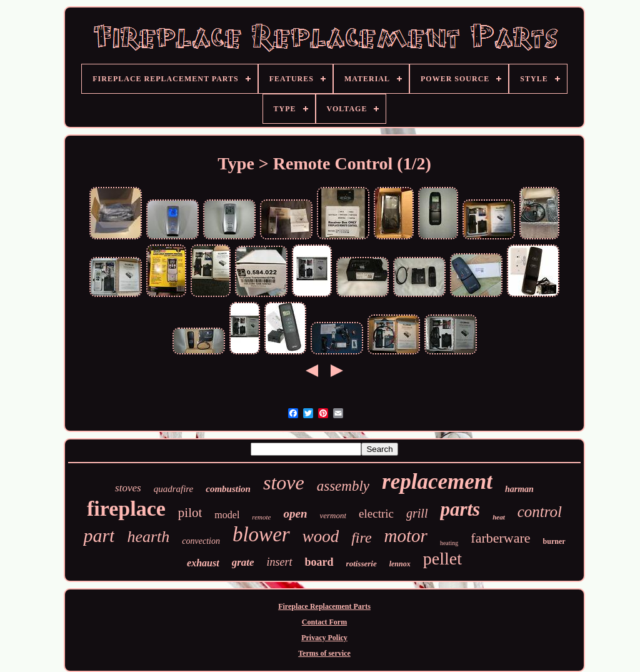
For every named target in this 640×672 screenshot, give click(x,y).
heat (499, 517)
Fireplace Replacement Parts (324, 606)
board (319, 562)
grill (417, 513)
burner (554, 541)
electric (376, 514)
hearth (148, 537)
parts (460, 509)
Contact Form (324, 622)
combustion (228, 489)
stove (284, 483)
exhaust (203, 563)
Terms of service (324, 653)
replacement (437, 482)
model (227, 515)
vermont (333, 515)
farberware (500, 538)
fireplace (126, 509)
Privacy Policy (324, 638)
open (295, 514)
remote (261, 517)
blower (261, 534)
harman (519, 489)
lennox (400, 564)
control (540, 512)
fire (361, 538)
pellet (442, 559)
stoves (128, 488)
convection (201, 541)
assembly (343, 486)
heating (449, 543)
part (99, 535)
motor (406, 536)
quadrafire (174, 489)
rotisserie (362, 564)
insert (280, 562)
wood (321, 536)
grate (243, 562)
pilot (190, 513)
